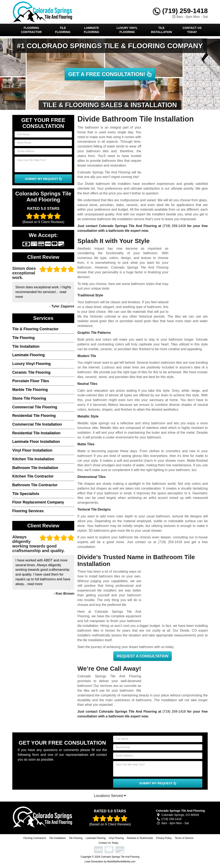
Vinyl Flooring (116, 838)
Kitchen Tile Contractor (33, 476)
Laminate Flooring (91, 30)
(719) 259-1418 (180, 11)
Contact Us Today (192, 30)
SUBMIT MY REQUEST (43, 179)
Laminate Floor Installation (36, 442)
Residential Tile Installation (36, 433)
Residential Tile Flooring (34, 416)
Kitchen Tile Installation (33, 459)
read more (35, 584)
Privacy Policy (164, 838)
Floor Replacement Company (38, 502)
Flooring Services (28, 511)
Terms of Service (184, 838)
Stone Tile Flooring (29, 398)
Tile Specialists (26, 494)
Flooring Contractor (31, 30)
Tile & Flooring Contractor (35, 329)
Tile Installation (161, 30)
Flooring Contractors (35, 838)
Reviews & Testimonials (140, 838)
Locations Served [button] (110, 796)
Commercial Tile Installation (37, 424)
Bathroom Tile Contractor (35, 485)
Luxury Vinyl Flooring (127, 30)
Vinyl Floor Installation (32, 450)
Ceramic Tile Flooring (31, 372)
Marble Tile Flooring (30, 390)
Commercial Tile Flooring (35, 407)
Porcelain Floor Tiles (31, 381)
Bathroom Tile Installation (35, 468)
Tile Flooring (63, 30)
